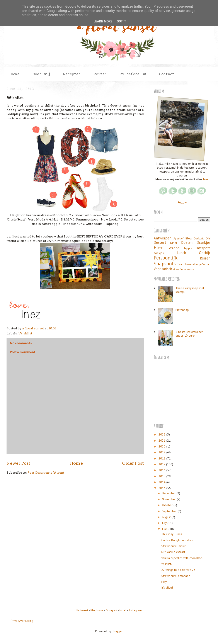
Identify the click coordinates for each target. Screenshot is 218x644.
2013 (162, 488)
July (165, 523)
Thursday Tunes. (172, 534)
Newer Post (18, 463)
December (169, 493)
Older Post (133, 463)
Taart (180, 264)
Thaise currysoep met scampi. (190, 290)
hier (206, 179)
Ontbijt (205, 253)
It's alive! (167, 588)
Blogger (117, 631)
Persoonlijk (166, 258)
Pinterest (82, 610)
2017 (162, 464)
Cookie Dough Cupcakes (177, 540)
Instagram (135, 610)
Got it (121, 21)
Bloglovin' (97, 610)
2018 (162, 458)
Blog (189, 238)
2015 (162, 476)
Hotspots (203, 248)
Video (176, 269)
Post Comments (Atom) (46, 473)
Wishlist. (167, 564)
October (168, 505)
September (170, 511)
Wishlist (25, 333)
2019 (162, 452)
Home (15, 74)
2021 (162, 441)
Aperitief (179, 238)
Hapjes (187, 248)
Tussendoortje (193, 264)
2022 (162, 434)
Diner (174, 243)
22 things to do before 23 (178, 570)
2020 (162, 446)
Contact (167, 74)
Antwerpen (163, 238)
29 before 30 (133, 74)
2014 (162, 482)
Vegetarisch (163, 269)
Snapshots (165, 264)
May (164, 582)
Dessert (160, 242)
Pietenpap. (182, 310)
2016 (162, 470)
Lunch (181, 253)
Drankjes (204, 242)
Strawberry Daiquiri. (174, 546)
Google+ (111, 610)
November (169, 499)
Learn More (103, 21)
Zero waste (187, 269)
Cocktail (199, 238)
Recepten (72, 74)
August (167, 517)
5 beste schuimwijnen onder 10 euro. (189, 334)
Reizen (100, 74)
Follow (182, 202)
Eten (159, 247)
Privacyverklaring (22, 621)
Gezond (174, 248)
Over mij (41, 74)
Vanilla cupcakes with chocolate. (182, 558)
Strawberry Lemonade (176, 576)
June (165, 529)
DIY (208, 238)
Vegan (206, 264)
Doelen (187, 242)
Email (123, 610)
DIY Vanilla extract (173, 552)
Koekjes (159, 253)
